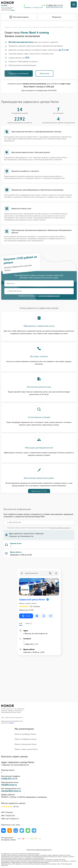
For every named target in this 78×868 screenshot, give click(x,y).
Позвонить (57, 17)
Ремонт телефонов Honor (26, 739)
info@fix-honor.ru (9, 785)
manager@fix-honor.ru (11, 791)
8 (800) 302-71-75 (9, 778)
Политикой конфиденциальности (60, 528)
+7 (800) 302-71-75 (54, 5)
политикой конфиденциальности (49, 296)
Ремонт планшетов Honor (26, 744)
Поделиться (3, 831)
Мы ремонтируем (19, 17)
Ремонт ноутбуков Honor (25, 734)
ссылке (12, 723)
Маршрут (26, 616)
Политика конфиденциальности (39, 850)
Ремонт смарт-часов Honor (26, 749)
